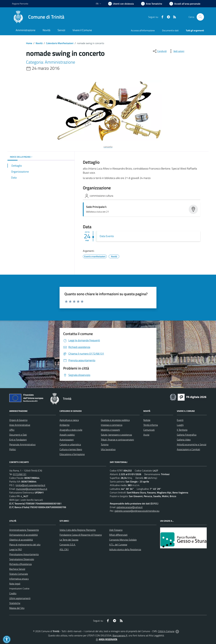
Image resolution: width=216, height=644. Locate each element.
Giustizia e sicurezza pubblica (115, 420)
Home (29, 43)
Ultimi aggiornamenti (20, 598)
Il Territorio (182, 430)
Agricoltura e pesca (69, 420)
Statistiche (15, 603)
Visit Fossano (116, 530)
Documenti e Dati (18, 435)
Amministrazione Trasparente (24, 530)
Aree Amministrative (20, 425)
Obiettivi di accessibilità (21, 540)
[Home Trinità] (38, 17)
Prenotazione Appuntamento (24, 554)
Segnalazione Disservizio (22, 559)
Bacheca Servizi (17, 569)
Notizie (147, 420)
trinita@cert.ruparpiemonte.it (30, 485)
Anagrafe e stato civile (71, 430)
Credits (13, 593)
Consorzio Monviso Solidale (123, 540)
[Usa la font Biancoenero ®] (121, 4)
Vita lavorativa (108, 449)
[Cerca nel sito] (200, 17)
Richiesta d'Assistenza (20, 564)
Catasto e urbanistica (70, 444)
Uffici (12, 430)
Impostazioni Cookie (19, 588)
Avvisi (146, 435)
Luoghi (180, 425)
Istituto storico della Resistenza (125, 549)
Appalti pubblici (67, 435)
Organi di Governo (18, 420)
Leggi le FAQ (16, 549)
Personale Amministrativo (22, 444)
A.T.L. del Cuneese (118, 545)
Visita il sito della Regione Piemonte (78, 530)
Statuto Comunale (19, 574)
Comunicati (149, 430)
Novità (39, 43)
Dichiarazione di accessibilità (23, 535)
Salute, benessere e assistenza (116, 435)
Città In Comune (166, 631)
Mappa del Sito (17, 608)
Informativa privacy (19, 579)
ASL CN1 (64, 549)
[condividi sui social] (159, 51)
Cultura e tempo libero (71, 449)
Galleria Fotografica (187, 435)
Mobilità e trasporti (110, 430)
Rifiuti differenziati (118, 535)
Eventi (180, 420)
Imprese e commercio (112, 425)
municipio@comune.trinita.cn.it (32, 489)
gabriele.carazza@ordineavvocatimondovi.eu (137, 511)
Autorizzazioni (67, 440)
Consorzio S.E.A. (68, 545)
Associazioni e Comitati (188, 449)
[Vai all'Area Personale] (185, 4)
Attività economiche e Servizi (192, 444)
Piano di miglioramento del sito (25, 545)
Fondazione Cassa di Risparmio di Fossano (81, 535)
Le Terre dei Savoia (69, 540)
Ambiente (65, 425)
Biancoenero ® (120, 635)
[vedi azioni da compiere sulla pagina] (176, 51)
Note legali (15, 584)
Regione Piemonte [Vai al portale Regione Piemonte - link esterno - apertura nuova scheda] (20, 4)
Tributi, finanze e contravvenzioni (117, 440)
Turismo (105, 444)
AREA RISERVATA (106, 639)
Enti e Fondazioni (18, 440)
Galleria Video (184, 440)
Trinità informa (151, 425)
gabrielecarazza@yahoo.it (130, 507)
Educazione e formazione (72, 454)
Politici (13, 449)
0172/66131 (20, 474)
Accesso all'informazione (143, 30)
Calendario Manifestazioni (60, 43)
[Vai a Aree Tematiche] (152, 4)
